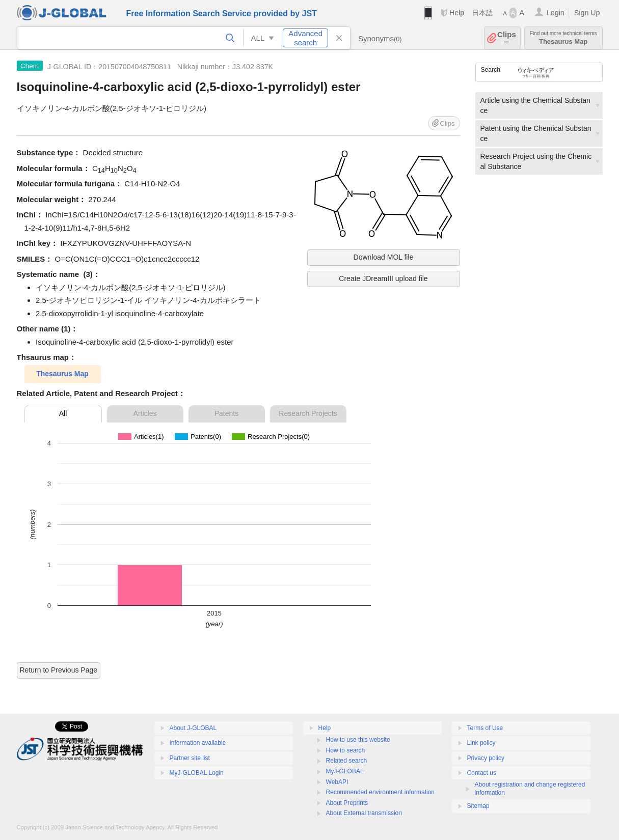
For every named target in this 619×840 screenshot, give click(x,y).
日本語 (482, 13)
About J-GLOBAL (193, 728)
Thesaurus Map (563, 38)
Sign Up (587, 13)
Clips (507, 38)
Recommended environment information (380, 792)
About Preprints (347, 803)
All (63, 413)
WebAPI (337, 782)
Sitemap (478, 806)
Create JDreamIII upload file (383, 278)
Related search (347, 761)
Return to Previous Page (59, 670)
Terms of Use (485, 728)
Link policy (481, 743)
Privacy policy (486, 758)
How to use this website (358, 740)
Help (457, 13)
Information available (198, 743)
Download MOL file (384, 257)
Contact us (482, 773)
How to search (346, 750)
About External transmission (364, 813)
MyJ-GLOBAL (345, 771)
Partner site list (190, 758)
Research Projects (308, 413)
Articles (145, 413)
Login (556, 13)
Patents (226, 413)
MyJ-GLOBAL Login (197, 773)
